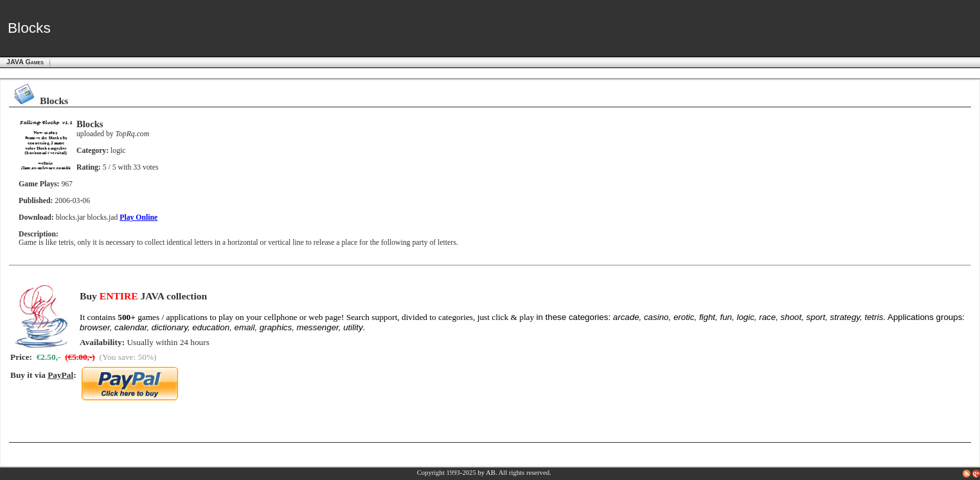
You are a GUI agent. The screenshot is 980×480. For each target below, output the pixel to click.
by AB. (487, 473)
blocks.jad (102, 218)
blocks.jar (71, 218)
